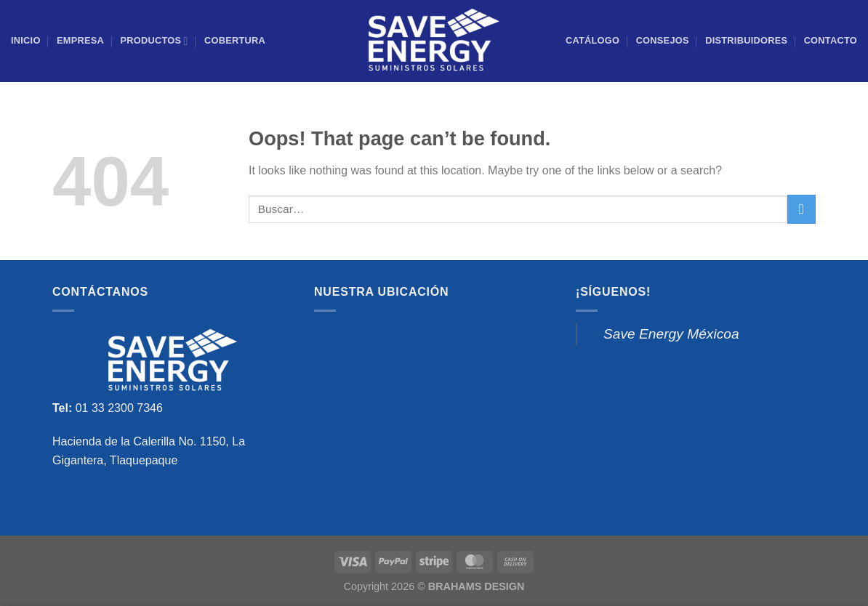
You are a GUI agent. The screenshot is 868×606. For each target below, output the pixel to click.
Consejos (663, 40)
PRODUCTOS (154, 41)
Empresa (80, 40)
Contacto (831, 40)
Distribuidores (746, 40)
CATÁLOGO (592, 40)
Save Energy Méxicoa (671, 334)
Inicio (26, 40)
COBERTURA (235, 40)
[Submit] (801, 209)
